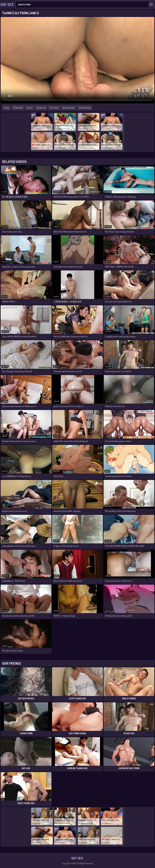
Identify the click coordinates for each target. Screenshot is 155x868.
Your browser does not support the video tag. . (77, 60)
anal (31, 108)
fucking (55, 108)
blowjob (19, 108)
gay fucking (86, 108)
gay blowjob (70, 108)
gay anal (42, 108)
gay (8, 108)
